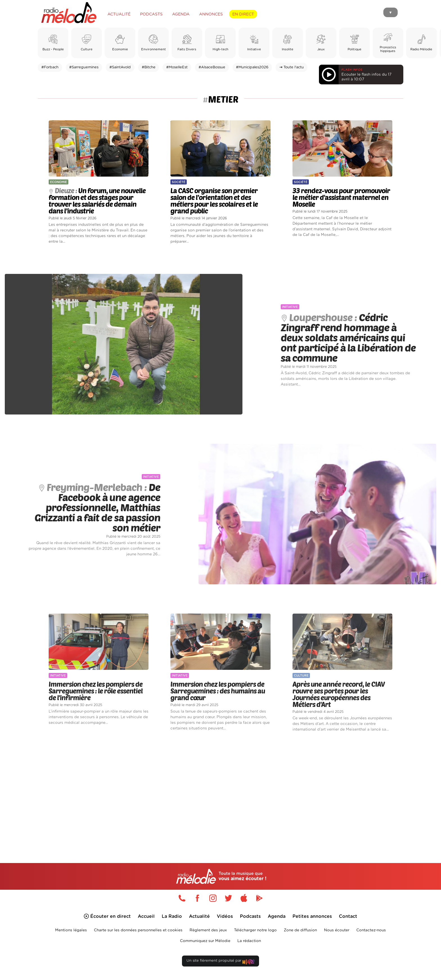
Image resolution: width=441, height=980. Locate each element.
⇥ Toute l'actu (292, 67)
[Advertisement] (220, 791)
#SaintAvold (120, 67)
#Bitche (149, 67)
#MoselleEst (177, 67)
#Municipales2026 (252, 67)
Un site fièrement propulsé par (220, 962)
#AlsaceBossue (212, 67)
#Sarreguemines (84, 67)
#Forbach (50, 67)
